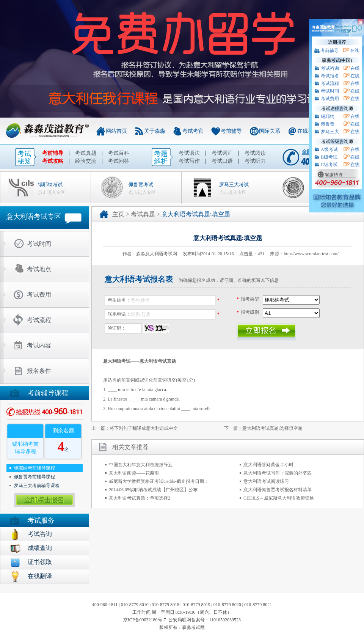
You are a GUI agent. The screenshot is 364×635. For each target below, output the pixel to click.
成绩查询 (40, 548)
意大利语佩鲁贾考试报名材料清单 (278, 490)
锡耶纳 (328, 116)
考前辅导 (231, 131)
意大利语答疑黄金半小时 (268, 465)
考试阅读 (255, 153)
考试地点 (39, 269)
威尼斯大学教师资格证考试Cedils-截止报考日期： (159, 481)
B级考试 (329, 157)
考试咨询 (40, 534)
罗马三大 (330, 132)
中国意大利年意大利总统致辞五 (141, 465)
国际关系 (270, 131)
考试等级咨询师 (337, 141)
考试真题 (86, 153)
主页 (118, 214)
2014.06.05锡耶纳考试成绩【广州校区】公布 (153, 490)
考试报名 (330, 76)
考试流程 (39, 320)
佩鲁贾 (328, 124)
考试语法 (189, 153)
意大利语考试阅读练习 (266, 481)
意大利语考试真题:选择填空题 (272, 428)
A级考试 (329, 149)
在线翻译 (40, 576)
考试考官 (193, 131)
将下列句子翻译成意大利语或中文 (144, 428)
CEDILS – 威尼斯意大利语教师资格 (279, 498)
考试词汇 (222, 153)
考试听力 (255, 161)
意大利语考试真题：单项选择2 (140, 498)
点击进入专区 (52, 192)
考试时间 (39, 244)
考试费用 (39, 295)
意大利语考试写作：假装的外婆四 (278, 473)
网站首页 (116, 131)
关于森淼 (155, 131)
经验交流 (86, 161)
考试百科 (119, 153)
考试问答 (119, 161)
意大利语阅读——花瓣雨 (134, 473)
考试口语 (222, 161)
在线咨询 (308, 131)
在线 (355, 50)
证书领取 (40, 562)
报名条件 (39, 371)
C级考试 (329, 165)
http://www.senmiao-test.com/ (311, 254)
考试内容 (39, 345)
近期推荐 (337, 42)
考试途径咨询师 (337, 108)
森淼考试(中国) (337, 60)
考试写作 (189, 161)
